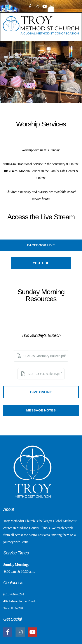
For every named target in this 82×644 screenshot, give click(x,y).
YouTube (41, 263)
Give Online (41, 392)
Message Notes (41, 410)
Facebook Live (41, 245)
